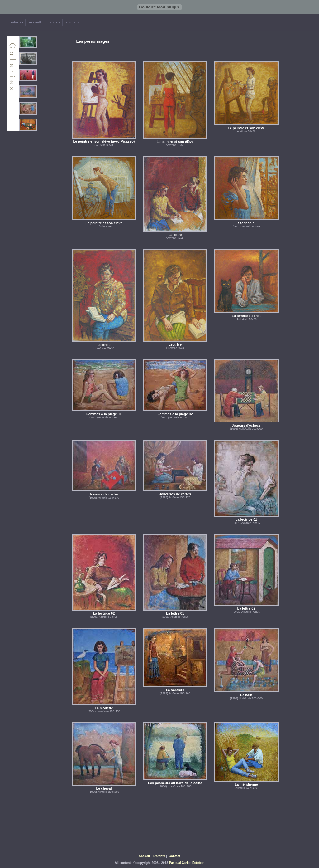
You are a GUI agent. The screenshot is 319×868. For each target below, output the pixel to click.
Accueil (35, 22)
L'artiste (54, 22)
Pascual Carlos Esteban (187, 863)
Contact (73, 22)
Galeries (17, 22)
